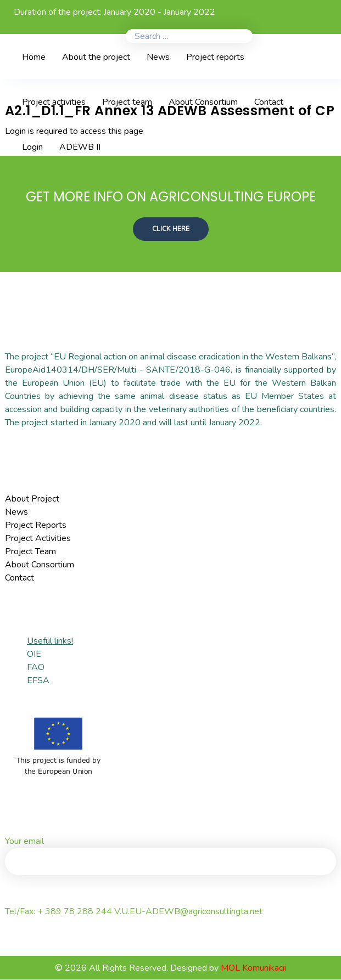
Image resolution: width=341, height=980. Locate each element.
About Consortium (40, 565)
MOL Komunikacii (253, 968)
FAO (36, 668)
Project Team (30, 552)
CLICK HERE (171, 229)
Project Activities (38, 539)
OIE (34, 655)
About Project (32, 499)
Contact (19, 578)
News (16, 512)
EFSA (38, 681)
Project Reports (36, 526)
